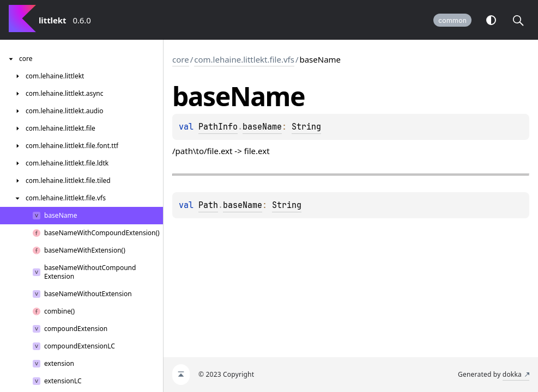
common (452, 20)
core (181, 59)
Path (208, 205)
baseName (262, 127)
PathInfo (218, 127)
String (306, 127)
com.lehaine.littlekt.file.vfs (244, 59)
